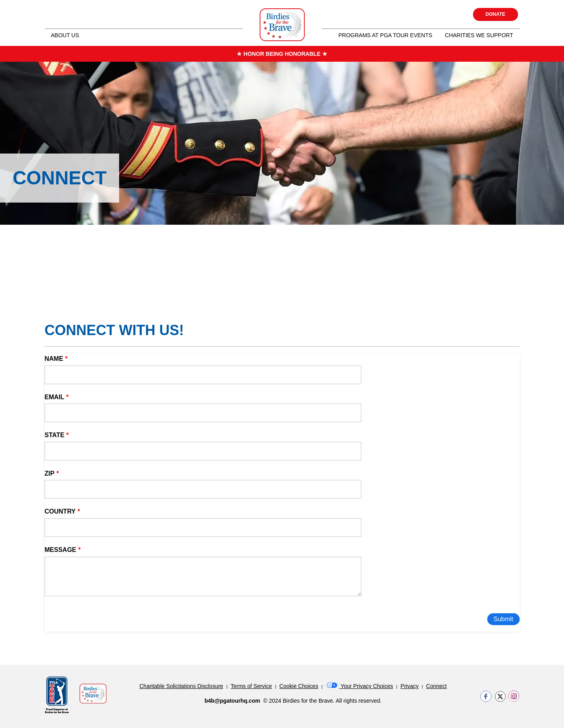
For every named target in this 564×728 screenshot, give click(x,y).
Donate (496, 14)
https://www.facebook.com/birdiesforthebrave (486, 696)
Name (54, 359)
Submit (503, 619)
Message (61, 550)
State (55, 435)
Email (55, 397)
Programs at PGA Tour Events (385, 35)
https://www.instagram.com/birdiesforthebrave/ (514, 696)
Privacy (410, 686)
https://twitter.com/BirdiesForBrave (500, 696)
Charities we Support (479, 35)
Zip (50, 473)
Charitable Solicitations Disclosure (181, 686)
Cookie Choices (299, 686)
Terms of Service (251, 686)
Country (60, 511)
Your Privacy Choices (359, 686)
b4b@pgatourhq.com (232, 701)
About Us (65, 35)
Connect (437, 686)
